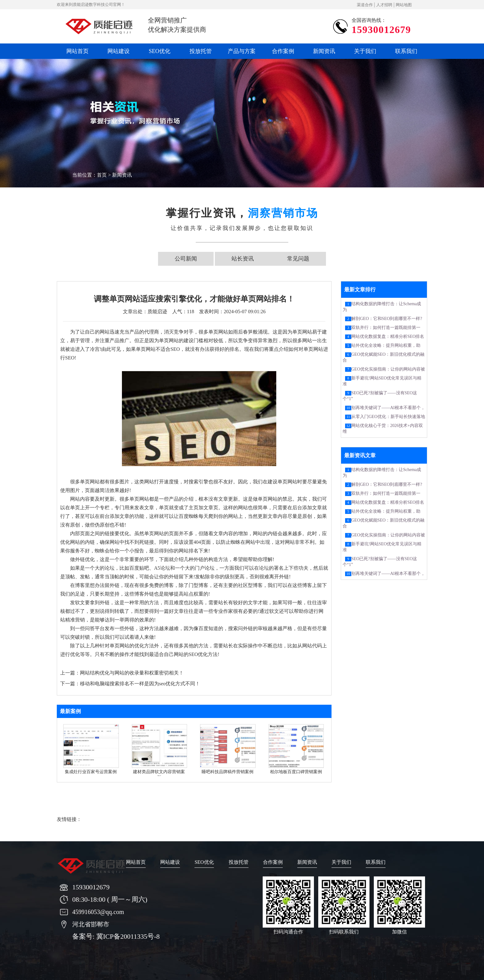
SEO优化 (160, 51)
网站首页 (77, 51)
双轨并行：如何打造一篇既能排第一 (386, 328)
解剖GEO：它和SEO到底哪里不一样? (387, 319)
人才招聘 (384, 5)
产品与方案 (242, 51)
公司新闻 (186, 259)
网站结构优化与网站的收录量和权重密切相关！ (132, 673)
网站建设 (119, 51)
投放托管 (201, 51)
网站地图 (404, 5)
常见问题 (298, 259)
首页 (102, 175)
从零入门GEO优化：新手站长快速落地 (388, 417)
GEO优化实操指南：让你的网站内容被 (388, 369)
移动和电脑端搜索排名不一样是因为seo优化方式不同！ (140, 684)
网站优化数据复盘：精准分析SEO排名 (388, 336)
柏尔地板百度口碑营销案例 (296, 772)
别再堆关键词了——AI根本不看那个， (388, 408)
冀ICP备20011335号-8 (128, 936)
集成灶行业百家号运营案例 (91, 772)
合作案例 (283, 51)
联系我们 (406, 51)
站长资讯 (243, 259)
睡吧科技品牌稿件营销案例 (227, 772)
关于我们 (365, 51)
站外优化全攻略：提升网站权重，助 (386, 345)
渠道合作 (365, 5)
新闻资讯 (324, 51)
